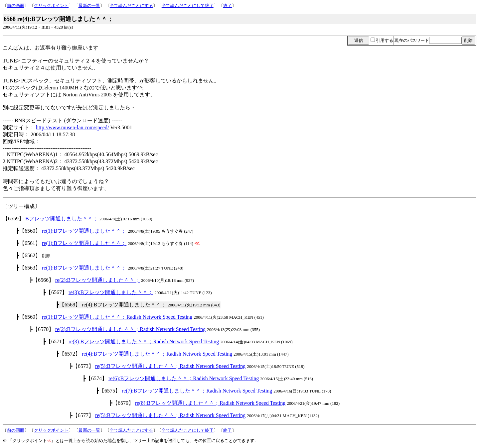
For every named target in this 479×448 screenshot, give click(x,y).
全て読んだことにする (131, 5)
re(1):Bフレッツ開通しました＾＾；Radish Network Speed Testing (117, 317)
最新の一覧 (89, 5)
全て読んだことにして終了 (188, 5)
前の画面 (16, 5)
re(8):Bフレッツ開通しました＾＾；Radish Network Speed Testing (210, 403)
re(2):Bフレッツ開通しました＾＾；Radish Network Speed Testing (130, 329)
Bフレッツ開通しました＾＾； (62, 219)
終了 (228, 5)
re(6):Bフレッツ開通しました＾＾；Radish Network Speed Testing (184, 378)
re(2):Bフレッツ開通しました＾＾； (97, 280)
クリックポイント (51, 5)
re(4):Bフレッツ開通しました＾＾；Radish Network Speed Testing (157, 354)
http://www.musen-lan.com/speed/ (72, 127)
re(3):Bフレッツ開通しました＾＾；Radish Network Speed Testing (144, 341)
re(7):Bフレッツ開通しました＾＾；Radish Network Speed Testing (197, 391)
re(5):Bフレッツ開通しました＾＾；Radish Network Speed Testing (170, 366)
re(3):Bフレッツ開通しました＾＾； (111, 292)
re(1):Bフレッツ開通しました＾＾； (84, 231)
